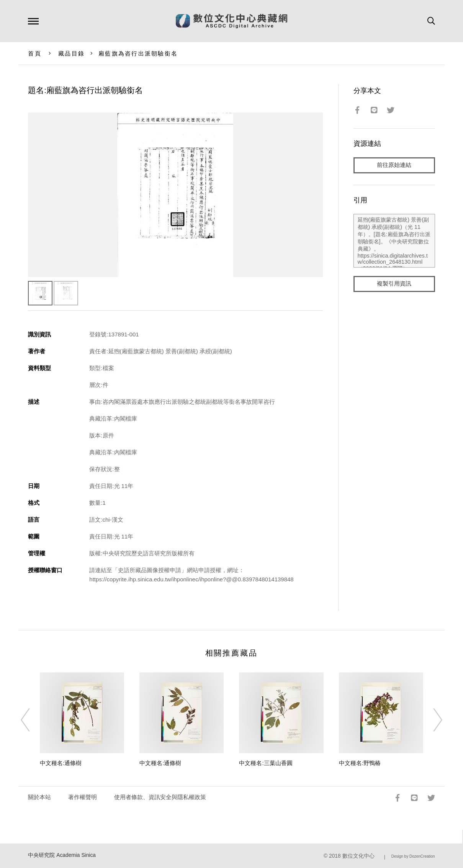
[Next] (431, 720)
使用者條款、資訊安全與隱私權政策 (160, 797)
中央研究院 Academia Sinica (62, 855)
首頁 (35, 53)
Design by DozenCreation (413, 856)
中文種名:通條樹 (61, 763)
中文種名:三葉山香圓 (266, 763)
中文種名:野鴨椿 (360, 763)
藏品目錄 (71, 53)
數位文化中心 (358, 856)
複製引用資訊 (394, 284)
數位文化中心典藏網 (231, 21)
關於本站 (39, 797)
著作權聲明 (83, 797)
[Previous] (32, 720)
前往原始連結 (394, 165)
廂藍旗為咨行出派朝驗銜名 (138, 53)
